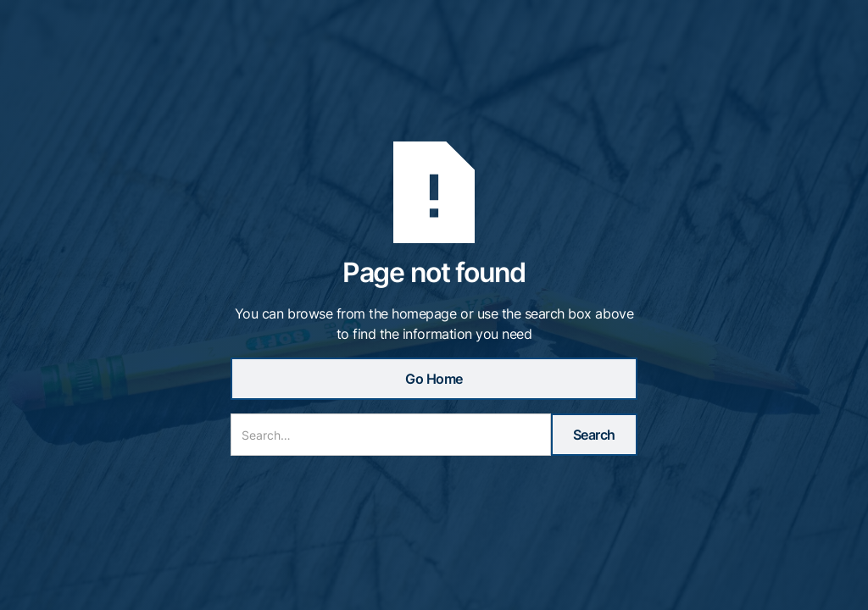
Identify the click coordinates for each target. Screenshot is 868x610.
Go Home (434, 379)
